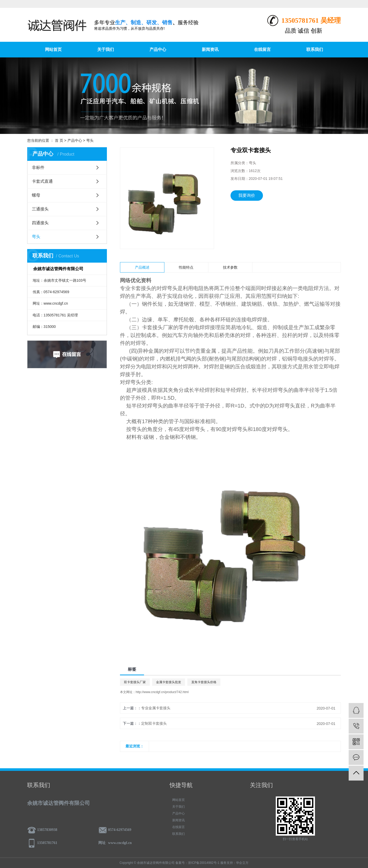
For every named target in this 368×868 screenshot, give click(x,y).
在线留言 (262, 49)
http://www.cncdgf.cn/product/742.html (162, 692)
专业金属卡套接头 (156, 708)
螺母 (36, 195)
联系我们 (315, 49)
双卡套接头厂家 (135, 682)
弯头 (90, 140)
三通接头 (40, 209)
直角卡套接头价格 (204, 682)
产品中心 (158, 49)
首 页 (59, 140)
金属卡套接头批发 (169, 682)
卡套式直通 (42, 181)
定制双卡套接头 (154, 723)
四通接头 (40, 223)
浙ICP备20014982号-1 (204, 863)
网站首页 (53, 49)
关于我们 (106, 49)
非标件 (38, 167)
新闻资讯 (210, 49)
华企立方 (242, 863)
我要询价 (247, 195)
